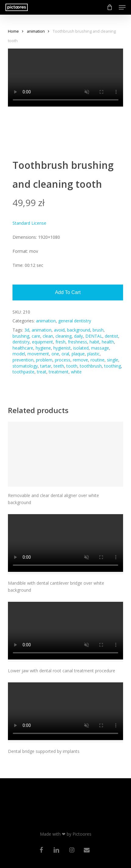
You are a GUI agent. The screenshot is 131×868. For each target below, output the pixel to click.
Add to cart (68, 292)
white (76, 372)
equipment (42, 342)
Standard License (29, 223)
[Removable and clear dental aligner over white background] (65, 454)
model (19, 354)
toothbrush (91, 366)
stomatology (25, 366)
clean (48, 336)
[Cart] (110, 7)
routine (97, 360)
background (79, 330)
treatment (59, 372)
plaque (78, 354)
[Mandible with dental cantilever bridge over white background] (65, 544)
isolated (81, 348)
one (55, 354)
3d (27, 330)
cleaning (64, 336)
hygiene (43, 348)
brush (98, 330)
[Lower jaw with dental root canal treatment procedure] (65, 632)
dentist (112, 336)
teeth (59, 366)
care (36, 336)
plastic (93, 354)
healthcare (23, 348)
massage (100, 348)
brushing (21, 336)
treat (42, 372)
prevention (23, 360)
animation (36, 31)
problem (44, 360)
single (113, 360)
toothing (113, 366)
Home (13, 31)
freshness (78, 342)
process (63, 360)
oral (65, 354)
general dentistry (75, 321)
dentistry (21, 342)
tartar (46, 366)
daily (78, 336)
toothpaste (23, 372)
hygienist (62, 348)
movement (38, 354)
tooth (72, 366)
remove (80, 360)
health (108, 342)
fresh (60, 342)
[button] (122, 7)
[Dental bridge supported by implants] (65, 712)
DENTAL (94, 336)
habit (94, 342)
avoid (59, 330)
